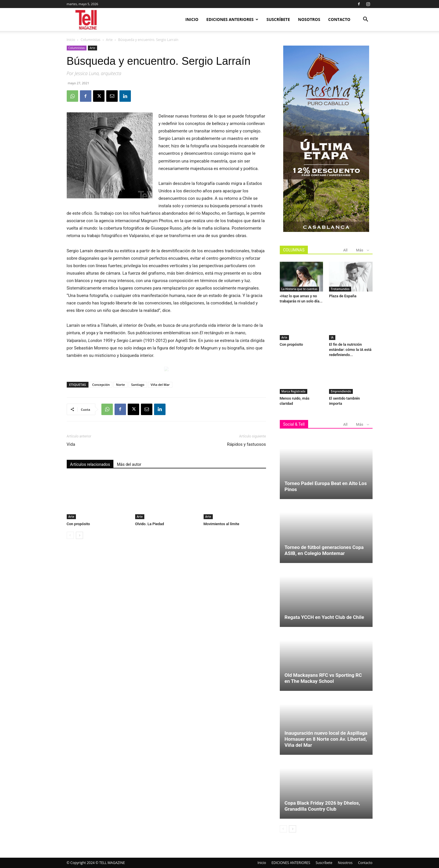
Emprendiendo (341, 391)
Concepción (101, 385)
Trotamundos (340, 289)
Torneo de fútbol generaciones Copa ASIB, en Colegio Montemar (324, 550)
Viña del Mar (160, 385)
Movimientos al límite (222, 524)
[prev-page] (70, 535)
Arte (109, 40)
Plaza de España (343, 296)
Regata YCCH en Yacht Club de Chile (324, 617)
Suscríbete (278, 19)
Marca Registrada (294, 391)
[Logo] (87, 20)
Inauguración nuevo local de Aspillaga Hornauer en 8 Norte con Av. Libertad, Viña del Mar (326, 739)
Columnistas (91, 40)
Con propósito (78, 524)
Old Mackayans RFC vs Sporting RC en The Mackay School (323, 678)
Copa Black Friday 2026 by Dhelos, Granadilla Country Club (322, 806)
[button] (366, 20)
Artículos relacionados (90, 464)
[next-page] (79, 535)
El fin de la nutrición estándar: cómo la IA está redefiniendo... (350, 350)
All (346, 250)
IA (332, 337)
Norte (120, 385)
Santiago (138, 385)
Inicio (192, 19)
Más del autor (129, 464)
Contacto (339, 19)
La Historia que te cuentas (300, 289)
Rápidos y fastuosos (247, 444)
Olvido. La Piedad (150, 524)
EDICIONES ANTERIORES (232, 19)
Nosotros (309, 19)
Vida (71, 444)
